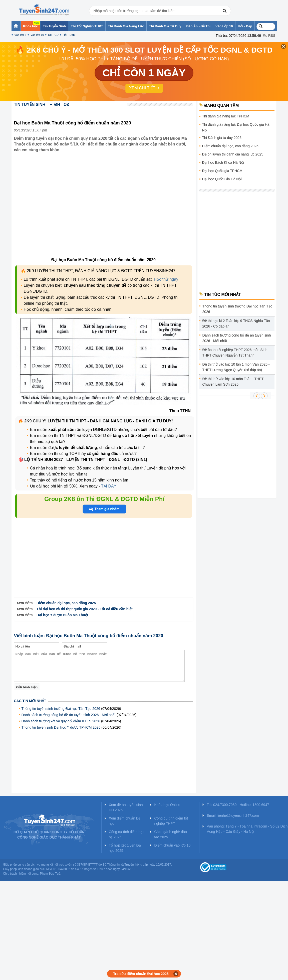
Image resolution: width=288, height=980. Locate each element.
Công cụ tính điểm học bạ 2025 (127, 834)
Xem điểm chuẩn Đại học (125, 821)
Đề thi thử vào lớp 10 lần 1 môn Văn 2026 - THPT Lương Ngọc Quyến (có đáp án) (236, 367)
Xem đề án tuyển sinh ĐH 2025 (126, 807)
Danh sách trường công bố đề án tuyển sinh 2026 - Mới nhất (69, 715)
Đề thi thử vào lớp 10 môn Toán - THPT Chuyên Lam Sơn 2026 (233, 382)
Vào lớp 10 (37, 35)
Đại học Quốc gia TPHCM (222, 171)
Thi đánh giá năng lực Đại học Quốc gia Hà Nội (236, 127)
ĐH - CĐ (53, 35)
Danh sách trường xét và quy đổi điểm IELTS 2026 (61, 721)
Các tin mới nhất (30, 701)
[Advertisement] (104, 563)
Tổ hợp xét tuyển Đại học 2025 (125, 848)
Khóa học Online (167, 805)
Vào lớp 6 (20, 35)
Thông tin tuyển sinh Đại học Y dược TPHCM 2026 (61, 727)
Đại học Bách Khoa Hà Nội (223, 162)
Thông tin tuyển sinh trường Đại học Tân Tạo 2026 (61, 709)
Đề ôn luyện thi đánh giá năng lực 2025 (233, 154)
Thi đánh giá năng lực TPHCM (226, 116)
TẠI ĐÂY (108, 486)
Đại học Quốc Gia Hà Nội (222, 179)
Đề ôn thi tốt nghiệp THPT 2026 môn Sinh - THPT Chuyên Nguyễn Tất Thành (236, 353)
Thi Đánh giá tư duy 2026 (222, 138)
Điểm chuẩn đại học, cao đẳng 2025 (230, 146)
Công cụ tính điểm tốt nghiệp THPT (171, 821)
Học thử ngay (166, 279)
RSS (272, 36)
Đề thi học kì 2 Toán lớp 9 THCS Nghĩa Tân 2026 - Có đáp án (236, 323)
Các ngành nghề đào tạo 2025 (170, 834)
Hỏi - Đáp (69, 35)
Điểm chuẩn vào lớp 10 (172, 845)
